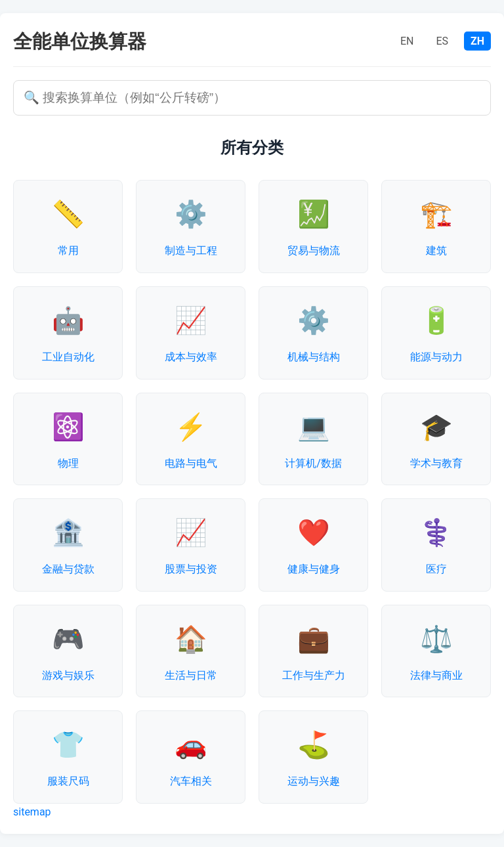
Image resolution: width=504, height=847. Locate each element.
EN (407, 41)
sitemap (32, 812)
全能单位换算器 (80, 41)
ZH (477, 41)
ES (442, 41)
